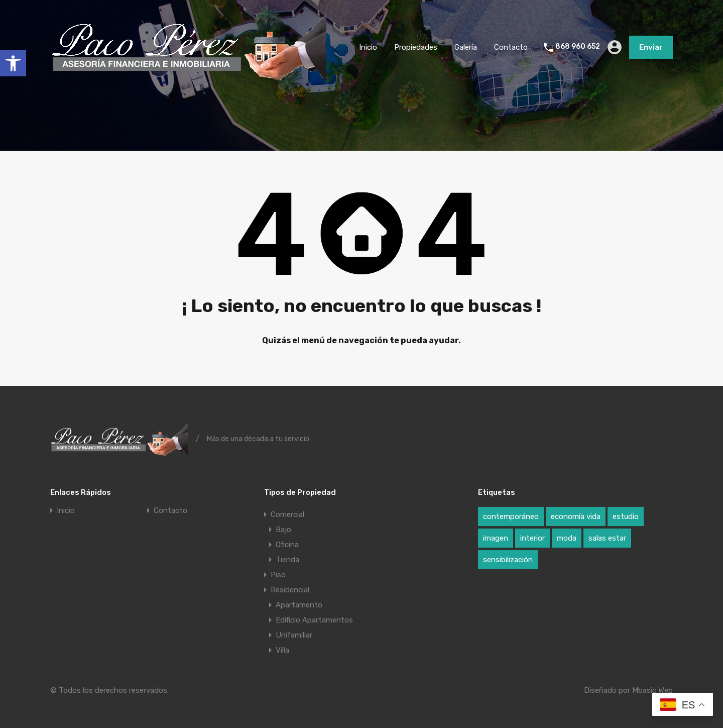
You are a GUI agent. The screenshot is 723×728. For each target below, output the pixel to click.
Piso (278, 575)
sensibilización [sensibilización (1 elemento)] (508, 560)
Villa (282, 650)
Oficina (287, 545)
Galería (466, 47)
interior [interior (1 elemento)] (532, 538)
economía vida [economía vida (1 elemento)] (576, 516)
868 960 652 (578, 47)
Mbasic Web (652, 690)
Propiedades (416, 47)
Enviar (651, 47)
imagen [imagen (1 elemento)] (496, 538)
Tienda (287, 560)
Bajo (283, 530)
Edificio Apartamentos (314, 620)
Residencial (290, 590)
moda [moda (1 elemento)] (567, 538)
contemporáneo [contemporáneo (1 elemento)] (511, 516)
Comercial (287, 514)
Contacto (511, 47)
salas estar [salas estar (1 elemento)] (607, 538)
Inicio (368, 47)
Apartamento (299, 605)
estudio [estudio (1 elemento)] (626, 516)
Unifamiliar (294, 635)
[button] (13, 63)
